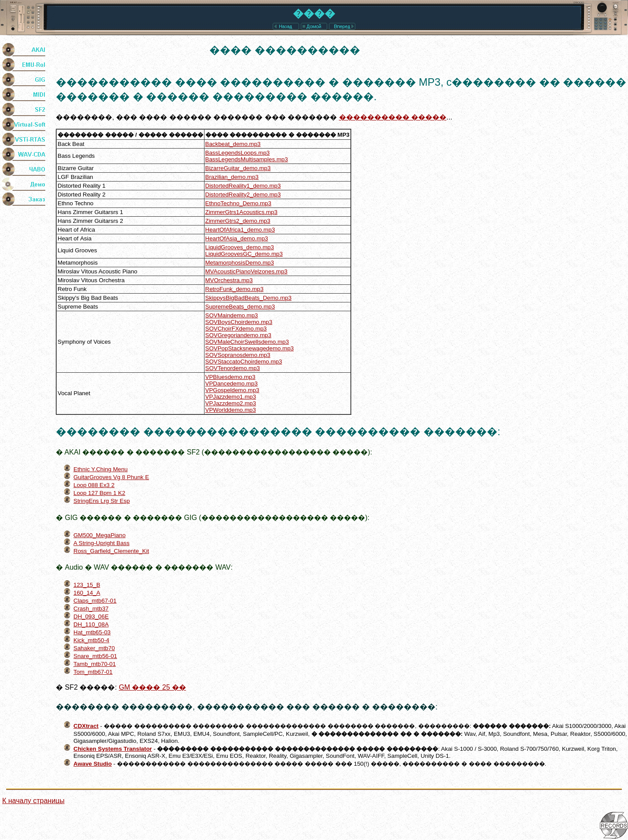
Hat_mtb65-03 (92, 632)
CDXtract (86, 726)
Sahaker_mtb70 (94, 648)
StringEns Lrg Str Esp (102, 501)
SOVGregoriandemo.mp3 (238, 335)
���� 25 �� (152, 687)
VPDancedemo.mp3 (232, 384)
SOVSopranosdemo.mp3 (238, 355)
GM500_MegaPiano (100, 535)
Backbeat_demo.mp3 (233, 144)
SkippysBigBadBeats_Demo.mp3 (248, 298)
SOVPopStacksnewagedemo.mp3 (250, 348)
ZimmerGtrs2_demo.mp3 (238, 221)
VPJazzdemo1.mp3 (231, 397)
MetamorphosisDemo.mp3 (240, 263)
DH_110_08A (91, 624)
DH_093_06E (91, 616)
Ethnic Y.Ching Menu (100, 469)
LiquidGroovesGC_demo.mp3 (244, 254)
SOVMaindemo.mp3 (232, 315)
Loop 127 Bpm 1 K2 (99, 493)
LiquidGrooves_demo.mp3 (240, 247)
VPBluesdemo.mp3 (230, 377)
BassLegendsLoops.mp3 (238, 153)
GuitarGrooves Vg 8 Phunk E (111, 477)
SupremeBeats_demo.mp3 (240, 307)
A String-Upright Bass (101, 543)
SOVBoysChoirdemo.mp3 (239, 322)
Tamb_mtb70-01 (95, 664)
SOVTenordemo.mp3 (233, 368)
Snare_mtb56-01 (95, 656)
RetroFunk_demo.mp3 (235, 289)
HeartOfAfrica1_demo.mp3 (240, 230)
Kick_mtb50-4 (91, 640)
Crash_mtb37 (91, 609)
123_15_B (87, 585)
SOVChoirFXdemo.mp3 (236, 329)
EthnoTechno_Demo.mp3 (238, 203)
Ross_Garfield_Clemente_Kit (111, 551)
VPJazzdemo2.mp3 (231, 403)
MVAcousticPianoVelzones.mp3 (246, 271)
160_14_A (87, 593)
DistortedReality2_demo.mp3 (243, 195)
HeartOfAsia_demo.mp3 (237, 238)
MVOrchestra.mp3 (229, 280)
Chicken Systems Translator (113, 749)
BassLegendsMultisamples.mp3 (247, 159)
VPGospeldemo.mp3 (232, 390)
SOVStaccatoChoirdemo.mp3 (244, 362)
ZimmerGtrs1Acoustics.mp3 (241, 212)
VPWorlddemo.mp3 (231, 410)
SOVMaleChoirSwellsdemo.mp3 (247, 342)
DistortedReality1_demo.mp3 (243, 186)
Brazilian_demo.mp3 (232, 177)
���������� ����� (393, 117)
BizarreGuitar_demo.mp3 (238, 168)
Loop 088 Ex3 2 (94, 485)
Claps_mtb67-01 (95, 601)
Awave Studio (93, 764)
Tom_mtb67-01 (93, 672)
